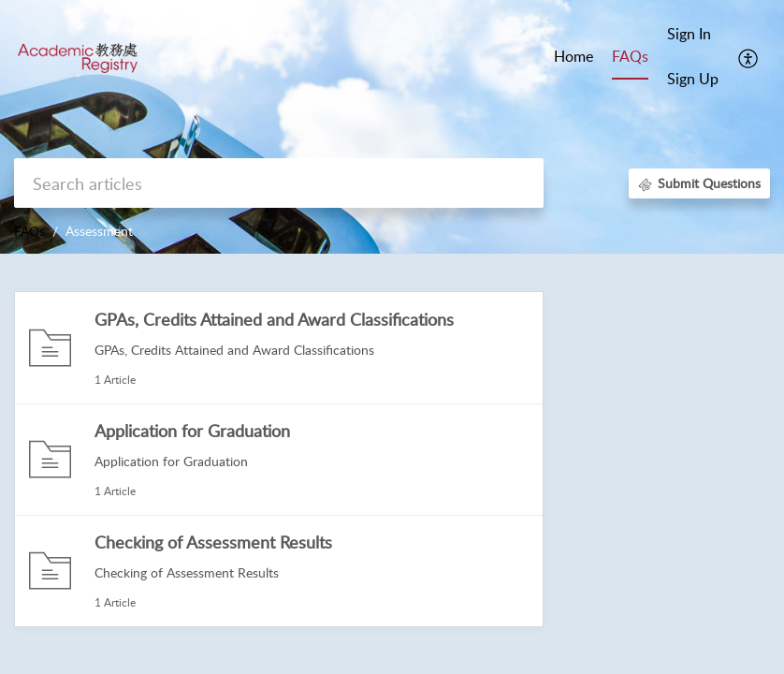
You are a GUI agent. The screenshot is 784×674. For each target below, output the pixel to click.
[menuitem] (693, 36)
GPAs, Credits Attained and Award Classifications (274, 319)
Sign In (689, 34)
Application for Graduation (192, 431)
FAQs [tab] (630, 56)
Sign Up (693, 79)
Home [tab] (573, 56)
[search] (279, 183)
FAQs (29, 231)
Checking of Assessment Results (213, 542)
